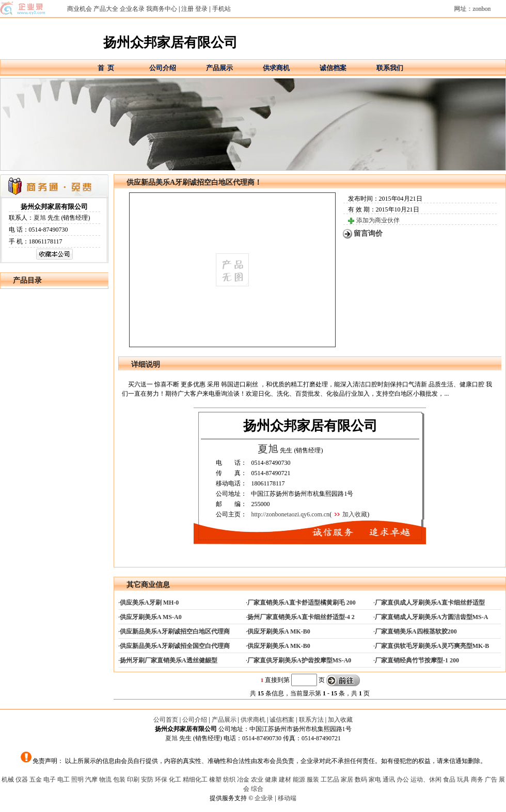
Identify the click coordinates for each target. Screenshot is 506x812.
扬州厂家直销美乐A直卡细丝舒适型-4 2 (301, 617)
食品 (449, 779)
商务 (477, 779)
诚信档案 (333, 68)
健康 (271, 779)
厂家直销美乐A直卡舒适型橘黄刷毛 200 (302, 603)
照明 (77, 779)
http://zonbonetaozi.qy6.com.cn (290, 514)
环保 (161, 779)
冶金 (243, 779)
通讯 (389, 779)
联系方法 (311, 720)
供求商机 (276, 68)
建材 (285, 779)
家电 (375, 779)
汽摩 (91, 779)
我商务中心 (162, 9)
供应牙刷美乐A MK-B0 (279, 631)
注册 (187, 9)
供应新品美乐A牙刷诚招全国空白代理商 (175, 646)
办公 (403, 779)
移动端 (287, 798)
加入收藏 (355, 514)
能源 (299, 779)
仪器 (22, 779)
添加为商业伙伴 (378, 220)
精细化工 (195, 779)
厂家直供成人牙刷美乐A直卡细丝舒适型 (430, 603)
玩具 (463, 779)
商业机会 (80, 9)
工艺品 (330, 779)
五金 (36, 779)
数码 (361, 779)
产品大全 (106, 9)
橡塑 (215, 779)
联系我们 (390, 68)
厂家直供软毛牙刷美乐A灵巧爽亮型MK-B (432, 646)
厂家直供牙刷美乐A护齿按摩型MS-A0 (299, 660)
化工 (175, 779)
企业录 (264, 798)
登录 (201, 9)
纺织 (229, 779)
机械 (8, 779)
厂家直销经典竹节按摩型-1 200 (417, 660)
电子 (50, 779)
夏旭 (40, 218)
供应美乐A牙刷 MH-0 (149, 603)
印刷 (133, 779)
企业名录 (132, 9)
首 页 (106, 68)
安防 (147, 779)
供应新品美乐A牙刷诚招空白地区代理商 (175, 631)
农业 (257, 779)
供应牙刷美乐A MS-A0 (151, 617)
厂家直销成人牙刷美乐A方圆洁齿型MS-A (431, 617)
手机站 (222, 9)
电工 (64, 779)
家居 (347, 779)
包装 (119, 779)
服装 (313, 779)
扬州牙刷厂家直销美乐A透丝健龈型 (169, 660)
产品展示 (219, 68)
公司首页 (166, 720)
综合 (257, 789)
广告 (491, 779)
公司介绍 (163, 68)
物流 (105, 779)
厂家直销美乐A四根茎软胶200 (416, 631)
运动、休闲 (426, 779)
